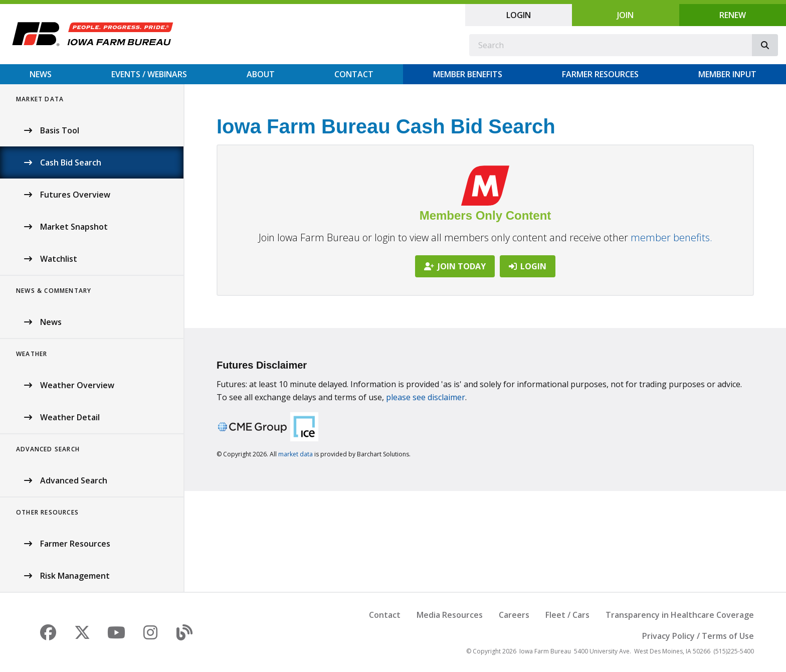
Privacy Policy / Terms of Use (698, 636)
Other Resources (47, 512)
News (41, 74)
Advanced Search (48, 449)
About (261, 74)
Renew (733, 15)
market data (296, 454)
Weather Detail (70, 417)
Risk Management (75, 576)
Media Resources (450, 615)
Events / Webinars (149, 74)
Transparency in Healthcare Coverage (680, 615)
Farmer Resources (600, 74)
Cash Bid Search (71, 162)
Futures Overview (75, 195)
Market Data (40, 99)
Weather (32, 354)
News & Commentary (54, 291)
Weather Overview (77, 385)
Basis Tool (60, 130)
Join (625, 15)
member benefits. (671, 237)
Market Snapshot (74, 227)
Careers (514, 615)
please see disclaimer (426, 397)
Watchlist (59, 259)
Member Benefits (468, 74)
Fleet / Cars (567, 615)
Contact (354, 74)
